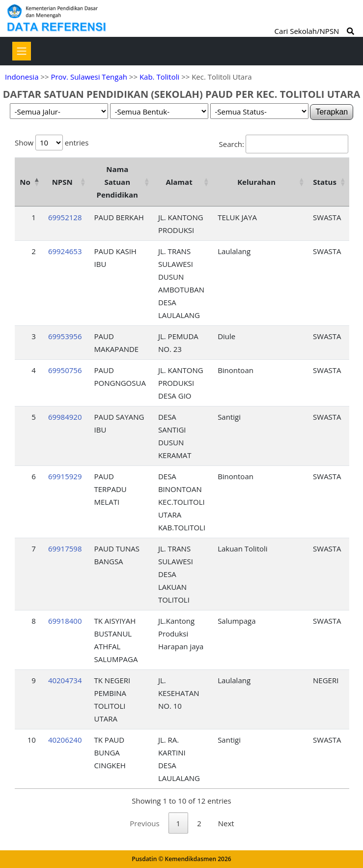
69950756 (65, 370)
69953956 (65, 336)
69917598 (65, 549)
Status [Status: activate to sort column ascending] (325, 182)
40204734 (65, 680)
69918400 (65, 621)
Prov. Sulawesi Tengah (89, 77)
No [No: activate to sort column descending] (25, 182)
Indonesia (22, 77)
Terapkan (332, 112)
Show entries (52, 143)
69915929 (65, 476)
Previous (144, 823)
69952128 (65, 217)
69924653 (65, 251)
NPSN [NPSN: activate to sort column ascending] (62, 182)
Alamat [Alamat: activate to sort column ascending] (179, 182)
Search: (284, 144)
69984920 (65, 417)
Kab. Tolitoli (159, 77)
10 (32, 740)
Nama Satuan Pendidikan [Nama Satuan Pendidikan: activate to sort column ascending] (117, 182)
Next (226, 823)
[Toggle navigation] (22, 51)
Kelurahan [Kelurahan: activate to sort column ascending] (256, 182)
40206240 (65, 740)
